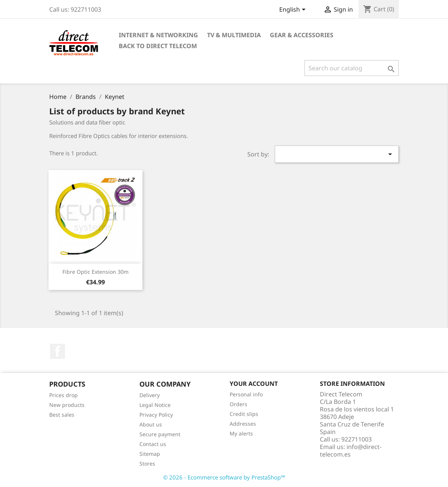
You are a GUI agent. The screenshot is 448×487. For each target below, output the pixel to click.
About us (151, 424)
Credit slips (244, 414)
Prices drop (64, 395)
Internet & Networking (158, 35)
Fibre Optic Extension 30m (95, 272)
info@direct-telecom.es (351, 451)
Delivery (150, 395)
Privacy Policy (156, 415)
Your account (254, 384)
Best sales (62, 415)
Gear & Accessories (302, 35)
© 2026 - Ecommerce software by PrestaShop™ (224, 477)
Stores (147, 463)
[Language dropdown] (294, 10)
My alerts (241, 433)
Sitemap (150, 454)
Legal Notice (155, 405)
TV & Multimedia (234, 35)
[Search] (352, 68)
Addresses (243, 424)
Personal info (246, 394)
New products (67, 405)
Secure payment (160, 434)
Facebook (58, 351)
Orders (238, 404)
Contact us (153, 444)
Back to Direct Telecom (158, 46)
